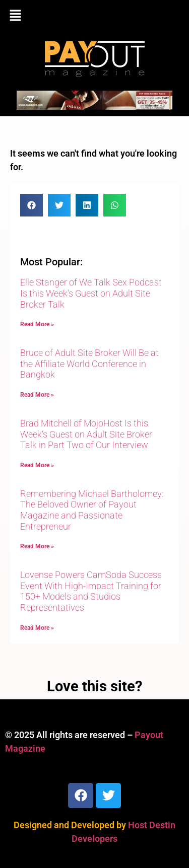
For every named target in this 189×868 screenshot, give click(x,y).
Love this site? (94, 686)
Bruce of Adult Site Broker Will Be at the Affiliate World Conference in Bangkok (89, 364)
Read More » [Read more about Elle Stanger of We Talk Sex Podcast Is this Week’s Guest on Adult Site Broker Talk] (37, 324)
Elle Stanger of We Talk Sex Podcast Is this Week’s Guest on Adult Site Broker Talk (91, 293)
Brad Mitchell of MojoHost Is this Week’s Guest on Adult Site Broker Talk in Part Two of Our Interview (86, 434)
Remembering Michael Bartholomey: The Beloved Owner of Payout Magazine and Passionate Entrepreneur (92, 510)
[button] (94, 16)
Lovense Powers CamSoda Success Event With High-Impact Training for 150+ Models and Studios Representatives (91, 591)
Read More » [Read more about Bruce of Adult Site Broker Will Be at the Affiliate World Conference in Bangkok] (37, 395)
